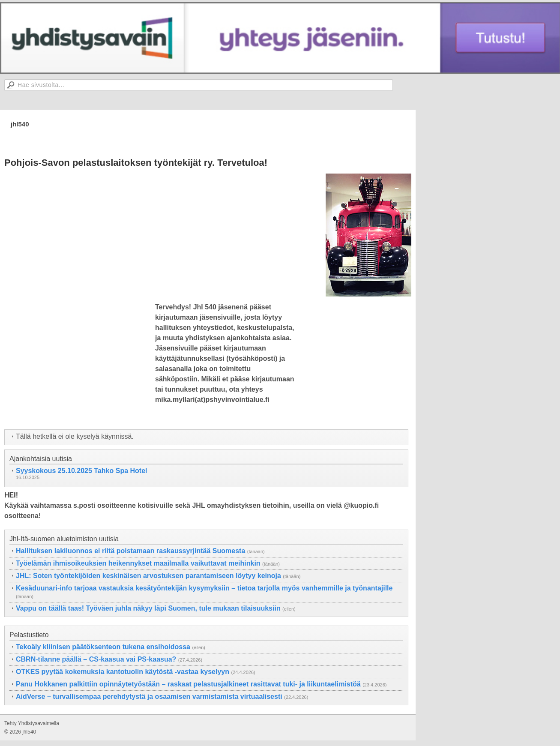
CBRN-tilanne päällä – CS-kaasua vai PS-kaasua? (96, 659)
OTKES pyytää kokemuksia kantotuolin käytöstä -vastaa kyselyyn (123, 672)
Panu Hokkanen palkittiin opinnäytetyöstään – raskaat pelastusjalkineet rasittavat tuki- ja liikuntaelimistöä (188, 684)
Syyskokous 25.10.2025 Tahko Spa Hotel (82, 471)
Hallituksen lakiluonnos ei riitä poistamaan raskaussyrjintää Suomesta (130, 551)
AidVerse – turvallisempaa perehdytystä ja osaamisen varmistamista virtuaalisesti (149, 697)
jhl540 (20, 124)
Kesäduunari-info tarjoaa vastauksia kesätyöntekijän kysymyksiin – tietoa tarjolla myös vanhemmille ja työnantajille (204, 588)
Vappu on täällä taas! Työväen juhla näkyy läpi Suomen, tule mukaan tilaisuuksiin (148, 608)
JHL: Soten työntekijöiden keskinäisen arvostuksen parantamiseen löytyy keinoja (148, 576)
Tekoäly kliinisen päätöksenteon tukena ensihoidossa (103, 647)
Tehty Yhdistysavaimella (32, 723)
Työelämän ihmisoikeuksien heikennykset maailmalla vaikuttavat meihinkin (138, 563)
